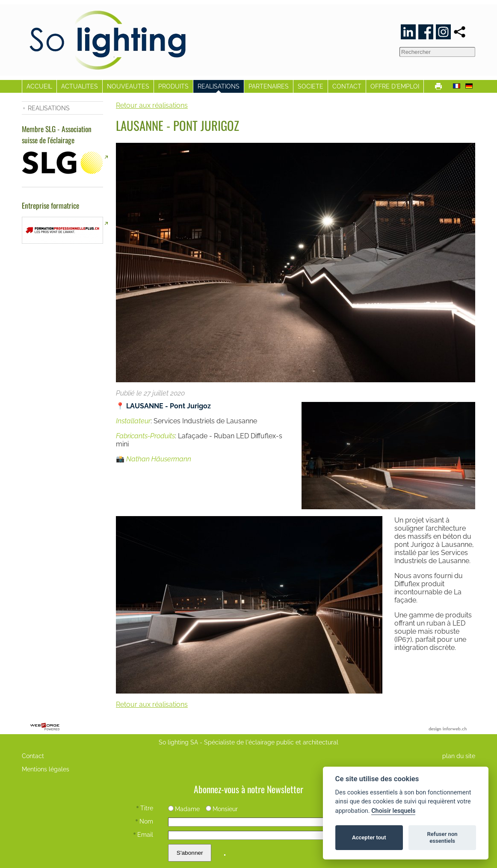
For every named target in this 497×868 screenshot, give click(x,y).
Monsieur (222, 809)
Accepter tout (369, 837)
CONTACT (347, 86)
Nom (144, 821)
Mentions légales (46, 769)
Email (143, 834)
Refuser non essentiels (442, 837)
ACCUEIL (39, 86)
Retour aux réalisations (152, 105)
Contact (33, 756)
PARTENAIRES (269, 86)
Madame (184, 809)
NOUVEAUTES (128, 86)
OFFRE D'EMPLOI (395, 86)
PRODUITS (173, 86)
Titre (145, 808)
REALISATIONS (219, 86)
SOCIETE (311, 86)
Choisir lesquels (393, 811)
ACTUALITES (80, 86)
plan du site (459, 756)
